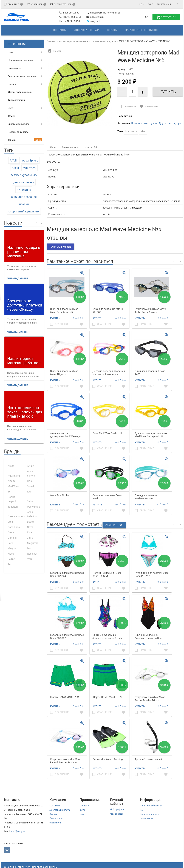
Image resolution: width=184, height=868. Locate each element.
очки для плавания (24, 197)
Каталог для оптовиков (141, 30)
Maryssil (12, 548)
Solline (11, 559)
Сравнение (13, 4)
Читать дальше (18, 278)
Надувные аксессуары (104, 41)
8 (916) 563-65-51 (72, 17)
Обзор (53, 147)
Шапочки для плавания (21, 60)
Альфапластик (16, 516)
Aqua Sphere (30, 160)
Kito (29, 491)
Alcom (11, 481)
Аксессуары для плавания (22, 76)
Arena (15, 168)
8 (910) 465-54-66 (111, 13)
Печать (54, 51)
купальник (24, 190)
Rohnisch (32, 554)
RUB (140, 4)
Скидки (112, 30)
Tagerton (13, 507)
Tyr (10, 491)
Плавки (12, 84)
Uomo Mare (33, 507)
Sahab (31, 501)
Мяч (143, 131)
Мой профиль (117, 809)
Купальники (14, 68)
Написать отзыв (61, 247)
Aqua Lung (14, 476)
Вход (150, 4)
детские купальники (24, 175)
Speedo (31, 486)
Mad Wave (29, 168)
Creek (30, 527)
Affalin (14, 160)
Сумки (12, 116)
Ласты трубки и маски (20, 92)
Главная (51, 41)
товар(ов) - (166, 17)
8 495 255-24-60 (69, 13)
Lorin (11, 543)
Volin (30, 559)
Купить (55, 318)
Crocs (11, 532)
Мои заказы (116, 814)
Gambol (12, 538)
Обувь (11, 108)
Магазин (84, 806)
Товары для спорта (18, 132)
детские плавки (24, 182)
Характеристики (70, 147)
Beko (30, 481)
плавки (24, 204)
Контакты (60, 30)
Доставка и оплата (87, 30)
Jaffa (30, 538)
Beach (31, 522)
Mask (11, 554)
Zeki (10, 564)
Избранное (36, 4)
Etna (10, 522)
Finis (30, 532)
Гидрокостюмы (16, 100)
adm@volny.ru (95, 17)
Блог (82, 814)
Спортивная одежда (19, 124)
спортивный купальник (24, 211)
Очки (11, 52)
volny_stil (93, 21)
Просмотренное (63, 4)
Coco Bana (14, 527)
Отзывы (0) (91, 147)
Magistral (32, 543)
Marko (31, 548)
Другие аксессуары (170, 123)
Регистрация (164, 4)
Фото (82, 810)
